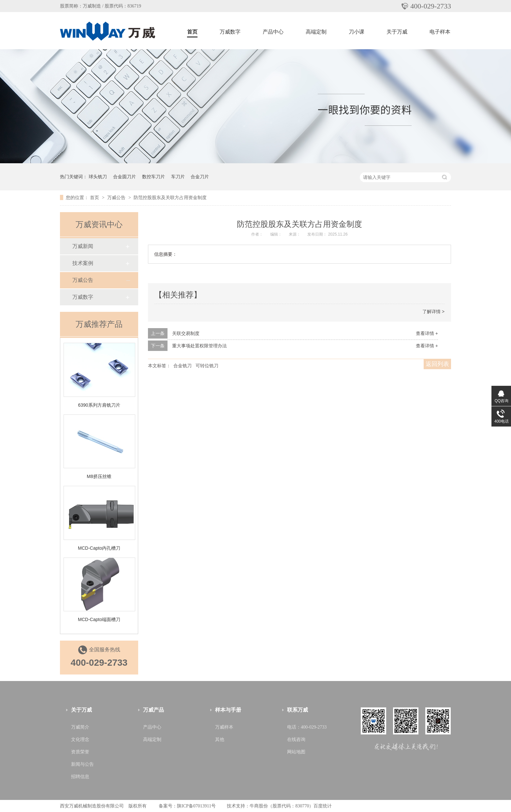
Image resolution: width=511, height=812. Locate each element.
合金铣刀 (182, 366)
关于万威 (397, 32)
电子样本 (440, 32)
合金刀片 (200, 177)
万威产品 (153, 710)
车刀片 (178, 177)
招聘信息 (80, 777)
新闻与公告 (82, 764)
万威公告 (117, 197)
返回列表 (437, 364)
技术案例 (83, 263)
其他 (220, 739)
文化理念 (80, 739)
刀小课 (357, 32)
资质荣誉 (80, 752)
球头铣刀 (98, 177)
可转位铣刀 (207, 366)
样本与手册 (228, 710)
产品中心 (273, 32)
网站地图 (296, 752)
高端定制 (316, 32)
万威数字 (230, 32)
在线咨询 (296, 739)
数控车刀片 (153, 177)
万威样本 (224, 727)
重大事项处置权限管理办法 (199, 346)
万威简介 (80, 727)
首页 (192, 32)
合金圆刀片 (124, 177)
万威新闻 (83, 246)
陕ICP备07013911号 (196, 806)
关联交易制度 (186, 333)
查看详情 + (427, 333)
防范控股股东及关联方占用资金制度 (170, 197)
